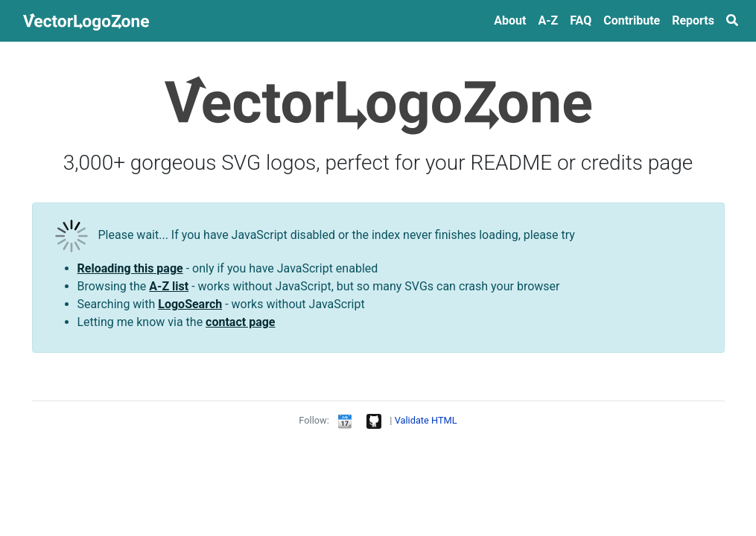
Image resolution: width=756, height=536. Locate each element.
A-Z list (169, 286)
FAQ (581, 20)
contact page (240, 322)
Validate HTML (426, 420)
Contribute (632, 20)
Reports (693, 20)
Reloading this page (130, 268)
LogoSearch (190, 304)
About (510, 20)
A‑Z (548, 20)
